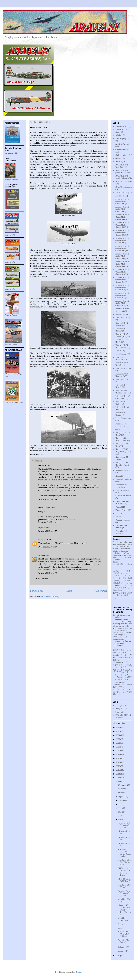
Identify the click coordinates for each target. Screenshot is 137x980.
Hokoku (119, 162)
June (120, 808)
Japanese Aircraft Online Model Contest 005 (122, 233)
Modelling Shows (122, 427)
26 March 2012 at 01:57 (48, 531)
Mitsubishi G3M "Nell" (124, 900)
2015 (118, 770)
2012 (118, 782)
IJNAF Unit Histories (124, 187)
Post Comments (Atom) (50, 597)
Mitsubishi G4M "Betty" (124, 886)
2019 (118, 755)
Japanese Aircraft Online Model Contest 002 (122, 209)
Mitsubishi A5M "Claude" (122, 364)
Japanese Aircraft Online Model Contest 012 (122, 288)
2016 (118, 766)
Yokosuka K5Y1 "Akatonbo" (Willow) (124, 934)
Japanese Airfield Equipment (122, 310)
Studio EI (119, 712)
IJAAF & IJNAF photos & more (122, 172)
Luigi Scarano (121, 354)
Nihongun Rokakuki (123, 470)
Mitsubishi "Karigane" (120, 359)
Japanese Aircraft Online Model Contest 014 (122, 303)
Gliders (118, 158)
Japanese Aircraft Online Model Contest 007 (122, 248)
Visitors (119, 517)
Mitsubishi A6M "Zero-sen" (122, 375)
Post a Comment (42, 579)
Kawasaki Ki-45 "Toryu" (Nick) (122, 335)
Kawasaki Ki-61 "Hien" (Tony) (122, 346)
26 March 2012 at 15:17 (48, 547)
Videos (118, 507)
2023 (118, 739)
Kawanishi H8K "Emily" (122, 330)
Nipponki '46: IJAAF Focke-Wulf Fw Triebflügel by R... (124, 910)
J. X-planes (120, 196)
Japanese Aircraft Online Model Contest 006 (122, 241)
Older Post (101, 591)
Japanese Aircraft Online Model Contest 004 (122, 225)
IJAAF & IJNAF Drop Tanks (122, 166)
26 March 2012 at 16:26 (48, 573)
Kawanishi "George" (123, 317)
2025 (118, 731)
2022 (118, 743)
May (120, 812)
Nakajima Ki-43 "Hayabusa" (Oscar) (123, 450)
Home (69, 591)
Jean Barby (120, 314)
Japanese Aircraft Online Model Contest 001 (122, 201)
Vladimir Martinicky (123, 520)
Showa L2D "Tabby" (124, 496)
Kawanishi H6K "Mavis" (122, 324)
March (121, 820)
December (122, 785)
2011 (118, 956)
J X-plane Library (122, 193)
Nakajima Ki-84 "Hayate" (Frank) (122, 464)
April (120, 816)
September (123, 797)
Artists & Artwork (122, 144)
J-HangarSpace (121, 706)
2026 (118, 727)
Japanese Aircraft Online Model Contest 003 (122, 217)
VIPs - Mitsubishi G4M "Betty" (125, 880)
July (120, 804)
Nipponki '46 (120, 476)
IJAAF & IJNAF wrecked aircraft (122, 177)
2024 (118, 735)
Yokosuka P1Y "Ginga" (121, 532)
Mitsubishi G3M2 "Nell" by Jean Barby (125, 862)
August (121, 800)
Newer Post (36, 591)
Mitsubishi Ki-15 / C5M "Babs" (123, 397)
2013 (118, 778)
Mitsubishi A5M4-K (123, 368)
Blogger (79, 972)
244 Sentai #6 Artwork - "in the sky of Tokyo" (124, 872)
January (121, 951)
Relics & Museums (123, 490)
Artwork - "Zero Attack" (124, 941)
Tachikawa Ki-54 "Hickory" (122, 503)
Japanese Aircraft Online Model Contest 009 (122, 264)
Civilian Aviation (122, 150)
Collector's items (122, 155)
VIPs (117, 513)
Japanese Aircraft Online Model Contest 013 (122, 295)
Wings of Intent (121, 709)
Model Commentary (123, 418)
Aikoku (118, 135)
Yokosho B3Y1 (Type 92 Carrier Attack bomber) (124, 853)
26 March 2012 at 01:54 (48, 499)
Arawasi (42, 555)
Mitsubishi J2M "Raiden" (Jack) (122, 392)
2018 (118, 758)
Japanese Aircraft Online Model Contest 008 (122, 256)
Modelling (119, 424)
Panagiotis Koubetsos (124, 479)
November (123, 789)
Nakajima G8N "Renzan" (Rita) (122, 439)
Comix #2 (122, 924)
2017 (118, 762)
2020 (118, 751)
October (122, 793)
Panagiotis (43, 540)
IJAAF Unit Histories (124, 182)
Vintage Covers (121, 510)
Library (118, 351)
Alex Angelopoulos (123, 139)
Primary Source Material (121, 486)
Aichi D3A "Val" (122, 126)
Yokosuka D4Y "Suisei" (121, 527)
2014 (118, 774)
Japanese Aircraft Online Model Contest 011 (122, 280)
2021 (118, 747)
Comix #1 (122, 928)
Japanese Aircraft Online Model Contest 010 (122, 272)
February (122, 947)
